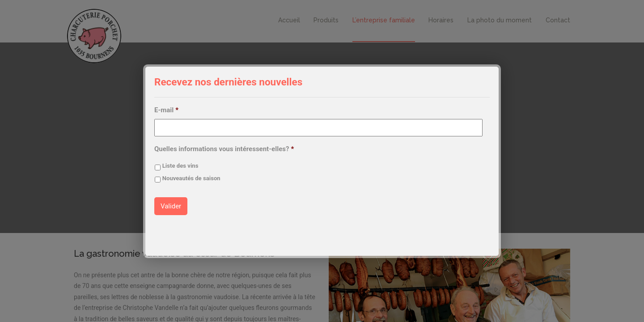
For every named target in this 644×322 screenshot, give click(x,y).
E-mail (166, 110)
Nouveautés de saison (191, 178)
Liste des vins (180, 166)
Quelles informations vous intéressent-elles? (224, 149)
